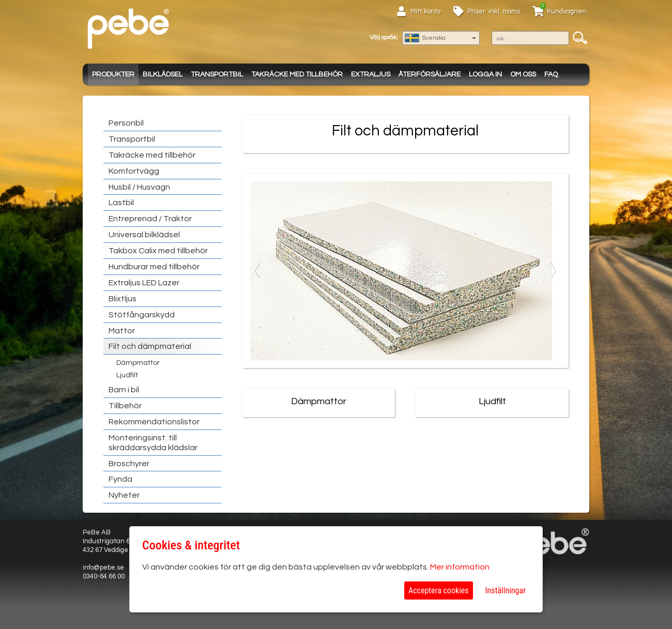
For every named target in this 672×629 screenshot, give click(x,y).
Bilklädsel (163, 74)
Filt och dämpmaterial (150, 346)
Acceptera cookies (439, 590)
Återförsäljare (430, 74)
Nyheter (124, 495)
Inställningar (506, 590)
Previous (258, 271)
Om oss (523, 74)
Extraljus (371, 74)
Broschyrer (129, 464)
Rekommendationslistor (154, 422)
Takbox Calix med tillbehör (158, 251)
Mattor (122, 331)
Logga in (485, 74)
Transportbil (217, 74)
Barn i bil (124, 390)
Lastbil (121, 203)
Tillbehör (125, 406)
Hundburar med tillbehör (154, 267)
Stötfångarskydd (142, 315)
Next (553, 271)
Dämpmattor (138, 363)
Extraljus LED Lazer (144, 283)
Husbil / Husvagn (139, 187)
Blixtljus (123, 299)
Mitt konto (425, 11)
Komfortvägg (134, 171)
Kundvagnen (567, 11)
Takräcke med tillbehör (297, 74)
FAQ (551, 74)
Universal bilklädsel (144, 235)
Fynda (120, 479)
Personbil (126, 123)
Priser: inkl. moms (494, 11)
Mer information (460, 567)
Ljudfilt (127, 375)
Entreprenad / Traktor (150, 219)
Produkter (113, 74)
